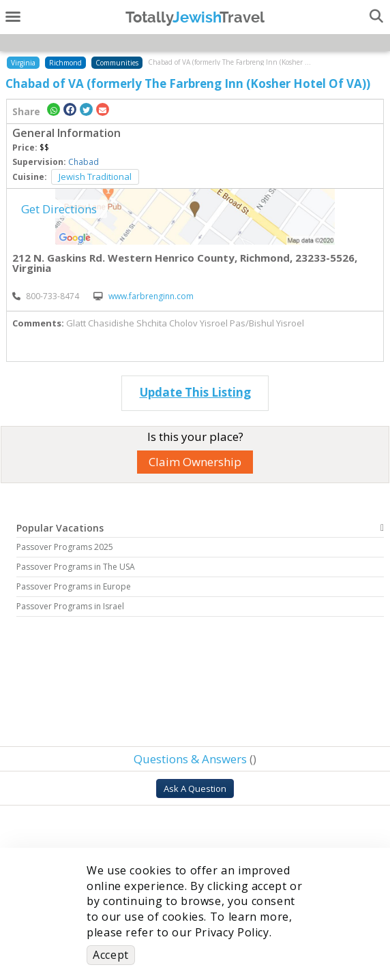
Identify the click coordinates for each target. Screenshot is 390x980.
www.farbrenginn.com (144, 296)
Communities (117, 63)
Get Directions (59, 209)
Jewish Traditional (95, 177)
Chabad (84, 162)
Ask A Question (195, 788)
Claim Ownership (195, 462)
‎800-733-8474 (46, 296)
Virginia (23, 63)
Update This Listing (195, 392)
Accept (111, 955)
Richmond (65, 63)
